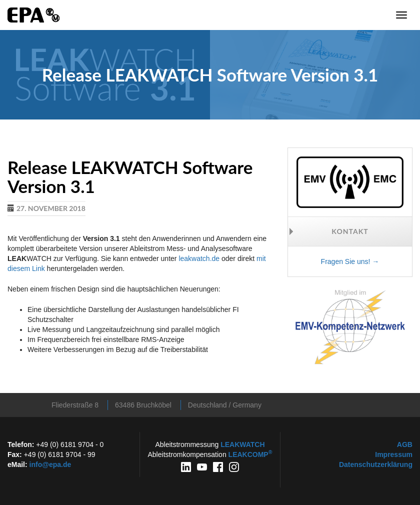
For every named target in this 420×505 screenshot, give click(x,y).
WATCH (242, 444)
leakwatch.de (199, 258)
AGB (405, 444)
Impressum (394, 454)
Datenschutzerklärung (376, 464)
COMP (250, 454)
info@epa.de (50, 464)
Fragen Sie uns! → (350, 261)
